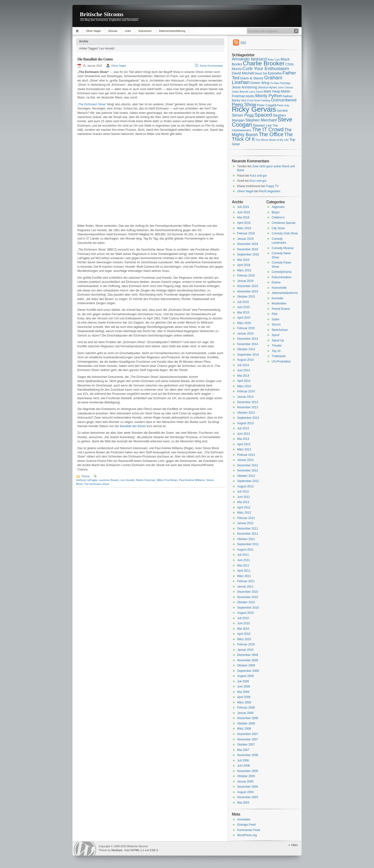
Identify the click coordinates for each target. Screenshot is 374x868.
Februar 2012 (246, 518)
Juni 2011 (244, 560)
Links (128, 31)
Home (78, 31)
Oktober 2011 (246, 539)
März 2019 (244, 228)
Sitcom (276, 325)
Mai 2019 (243, 217)
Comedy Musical (283, 248)
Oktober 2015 (246, 297)
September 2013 (248, 418)
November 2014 (248, 344)
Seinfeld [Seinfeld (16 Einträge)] (282, 111)
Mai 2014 (243, 376)
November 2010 (248, 597)
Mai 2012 (243, 502)
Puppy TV (272, 186)
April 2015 (244, 318)
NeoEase (117, 850)
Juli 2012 (243, 492)
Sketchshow (280, 330)
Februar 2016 (246, 276)
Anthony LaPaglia (87, 480)
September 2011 (248, 544)
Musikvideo (279, 303)
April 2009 (244, 697)
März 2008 (244, 729)
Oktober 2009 (246, 665)
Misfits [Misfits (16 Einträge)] (250, 96)
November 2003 (248, 797)
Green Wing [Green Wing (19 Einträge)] (260, 83)
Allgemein (278, 207)
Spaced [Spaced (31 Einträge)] (263, 115)
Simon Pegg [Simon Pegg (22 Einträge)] (243, 115)
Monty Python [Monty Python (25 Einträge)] (269, 96)
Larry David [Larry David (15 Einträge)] (256, 92)
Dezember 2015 (248, 286)
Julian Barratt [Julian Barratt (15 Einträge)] (240, 92)
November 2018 (248, 249)
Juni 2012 (244, 497)
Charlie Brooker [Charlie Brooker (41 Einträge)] (264, 63)
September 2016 (248, 254)
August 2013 (245, 423)
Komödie (277, 298)
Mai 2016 (243, 260)
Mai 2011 (243, 566)
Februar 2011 (246, 581)
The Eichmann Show (97, 484)
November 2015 (248, 291)
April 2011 (244, 571)
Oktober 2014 (246, 349)
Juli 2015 (243, 302)
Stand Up (278, 340)
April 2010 (244, 634)
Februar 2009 (246, 708)
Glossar (113, 31)
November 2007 (248, 739)
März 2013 (244, 449)
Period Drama (281, 309)
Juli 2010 (243, 618)
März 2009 (244, 702)
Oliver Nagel (93, 31)
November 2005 (248, 771)
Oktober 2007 (246, 745)
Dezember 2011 (248, 529)
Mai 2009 (243, 692)
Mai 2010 (243, 629)
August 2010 (245, 613)
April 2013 (244, 444)
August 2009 (245, 676)
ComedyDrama (282, 272)
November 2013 (248, 407)
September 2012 (248, 481)
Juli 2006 (243, 760)
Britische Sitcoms (102, 14)
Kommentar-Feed (249, 830)
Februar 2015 (246, 328)
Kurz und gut (258, 176)
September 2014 (248, 355)
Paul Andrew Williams (192, 480)
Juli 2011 (243, 555)
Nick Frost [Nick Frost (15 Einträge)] (247, 100)
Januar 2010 (245, 650)
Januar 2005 (245, 782)
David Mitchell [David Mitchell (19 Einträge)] (243, 73)
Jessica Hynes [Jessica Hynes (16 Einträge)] (267, 87)
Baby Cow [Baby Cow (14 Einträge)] (274, 60)
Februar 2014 (246, 391)
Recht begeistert (270, 191)
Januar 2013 (245, 460)
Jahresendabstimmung (286, 293)
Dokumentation (282, 277)
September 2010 (248, 608)
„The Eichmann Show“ (92, 104)
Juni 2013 (244, 434)
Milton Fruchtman (167, 480)
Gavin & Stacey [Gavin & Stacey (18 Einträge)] (252, 78)
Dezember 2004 (248, 787)
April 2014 (244, 381)
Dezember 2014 (248, 339)
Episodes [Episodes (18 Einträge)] (275, 73)
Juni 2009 (244, 687)
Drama (86, 476)
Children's (278, 217)
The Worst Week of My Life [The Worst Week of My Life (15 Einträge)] (272, 140)
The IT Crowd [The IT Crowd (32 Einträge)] (268, 130)
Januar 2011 (245, 587)
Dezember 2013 (248, 402)
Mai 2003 (243, 803)
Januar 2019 (245, 239)
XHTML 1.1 (137, 850)
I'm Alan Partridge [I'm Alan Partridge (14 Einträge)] (280, 83)
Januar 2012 (245, 523)
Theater (277, 346)
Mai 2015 (243, 313)
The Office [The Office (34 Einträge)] (271, 134)
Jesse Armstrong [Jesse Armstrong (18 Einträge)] (244, 87)
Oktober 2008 (246, 723)
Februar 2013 (246, 455)
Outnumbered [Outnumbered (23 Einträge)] (284, 100)
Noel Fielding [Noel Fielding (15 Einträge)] (262, 100)
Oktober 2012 (246, 476)
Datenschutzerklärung (172, 31)
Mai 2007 (243, 750)
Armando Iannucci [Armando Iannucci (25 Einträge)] (250, 59)
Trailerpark (279, 356)
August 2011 (245, 550)
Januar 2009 (245, 713)
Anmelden (244, 820)
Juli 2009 (243, 681)
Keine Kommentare (211, 66)
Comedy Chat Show (285, 233)
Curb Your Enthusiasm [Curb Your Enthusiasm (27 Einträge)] (266, 68)
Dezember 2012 (248, 465)
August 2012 (245, 486)
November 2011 (248, 534)
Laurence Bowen (109, 480)
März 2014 (244, 386)
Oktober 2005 (246, 776)
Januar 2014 (245, 397)
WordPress (85, 849)
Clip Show (278, 228)
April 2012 (244, 507)
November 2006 (248, 755)
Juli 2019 (243, 207)
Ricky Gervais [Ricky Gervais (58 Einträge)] (254, 109)
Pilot (275, 314)
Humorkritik (279, 288)
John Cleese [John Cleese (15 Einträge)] (286, 87)
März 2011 (244, 576)
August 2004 (245, 792)
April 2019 (244, 223)
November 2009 (248, 660)
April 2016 (244, 265)
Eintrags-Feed (246, 825)
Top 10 (276, 351)
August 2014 (245, 360)
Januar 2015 (245, 334)
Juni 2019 (244, 212)
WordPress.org (247, 835)
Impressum (145, 31)
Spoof (275, 335)
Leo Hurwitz (128, 480)
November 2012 (248, 470)
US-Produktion (281, 362)
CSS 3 (154, 850)
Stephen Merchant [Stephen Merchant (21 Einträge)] (261, 120)
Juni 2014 (244, 370)
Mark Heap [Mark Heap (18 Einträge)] (272, 91)
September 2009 (248, 671)
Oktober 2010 (246, 602)
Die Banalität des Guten (95, 59)
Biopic (276, 212)
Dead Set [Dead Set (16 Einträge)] (261, 73)
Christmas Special (284, 223)
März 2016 (244, 270)
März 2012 (244, 513)
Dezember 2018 (248, 244)
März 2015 (244, 323)
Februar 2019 (246, 233)
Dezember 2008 (248, 718)
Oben (295, 845)
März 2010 (244, 639)
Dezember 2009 (248, 655)
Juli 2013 (243, 428)
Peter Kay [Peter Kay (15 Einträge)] (283, 105)
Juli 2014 (243, 365)
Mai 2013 (243, 439)
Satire (275, 319)
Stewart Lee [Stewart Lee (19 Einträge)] (262, 125)
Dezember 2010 (248, 592)
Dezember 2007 (248, 734)
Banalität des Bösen (133, 426)
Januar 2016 (245, 281)
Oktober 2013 (246, 413)
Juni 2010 (244, 623)
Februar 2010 (246, 644)
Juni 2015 (244, 307)
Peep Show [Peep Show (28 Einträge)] (244, 105)
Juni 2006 (244, 766)
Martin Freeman (146, 480)
